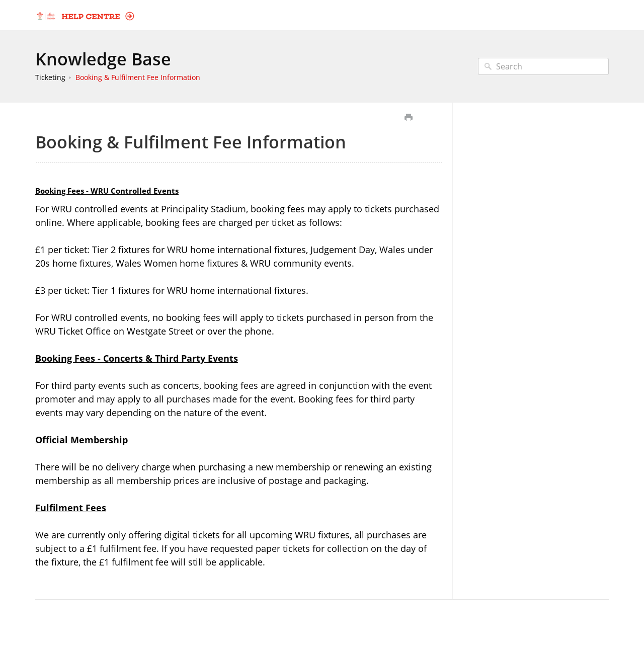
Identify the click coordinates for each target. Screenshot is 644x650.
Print (408, 117)
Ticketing (50, 77)
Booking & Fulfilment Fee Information (138, 77)
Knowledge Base (103, 59)
